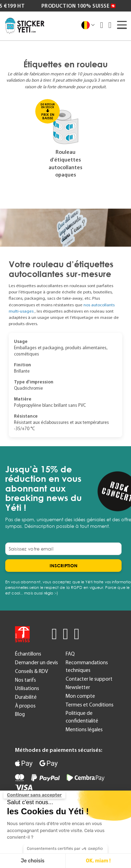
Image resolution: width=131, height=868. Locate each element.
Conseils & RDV (31, 671)
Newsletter (78, 687)
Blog (20, 714)
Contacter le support (89, 679)
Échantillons (28, 654)
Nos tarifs (26, 680)
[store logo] (25, 26)
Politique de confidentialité (82, 717)
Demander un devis (37, 663)
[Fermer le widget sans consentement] (34, 795)
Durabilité (26, 697)
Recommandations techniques (87, 666)
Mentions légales (84, 729)
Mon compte (80, 696)
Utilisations (27, 688)
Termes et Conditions (90, 705)
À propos (25, 706)
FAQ (70, 654)
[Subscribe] (63, 566)
